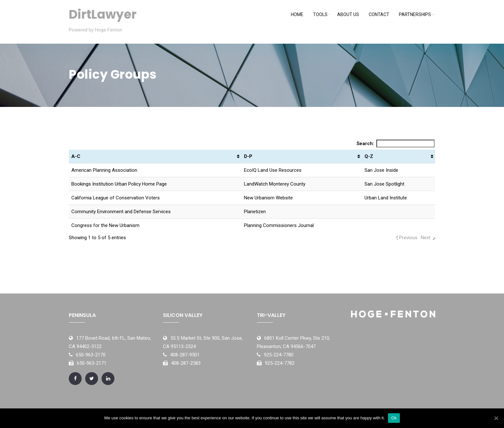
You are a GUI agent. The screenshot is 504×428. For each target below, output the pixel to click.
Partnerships (415, 14)
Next (426, 238)
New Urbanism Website (268, 198)
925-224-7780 (279, 355)
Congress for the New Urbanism (105, 225)
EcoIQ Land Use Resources (273, 170)
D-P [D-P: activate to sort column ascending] (248, 156)
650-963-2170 (91, 355)
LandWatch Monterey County (275, 184)
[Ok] (496, 418)
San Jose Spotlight (384, 184)
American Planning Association (104, 170)
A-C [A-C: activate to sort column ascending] (76, 156)
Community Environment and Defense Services (121, 212)
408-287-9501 (185, 355)
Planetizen (255, 212)
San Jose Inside (381, 170)
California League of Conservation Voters (116, 198)
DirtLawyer (103, 14)
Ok (394, 418)
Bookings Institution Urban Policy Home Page (119, 184)
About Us (348, 14)
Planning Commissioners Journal (279, 225)
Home (297, 14)
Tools (320, 14)
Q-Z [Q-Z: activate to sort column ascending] (369, 156)
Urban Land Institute (386, 198)
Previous (408, 238)
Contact (379, 14)
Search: (396, 144)
